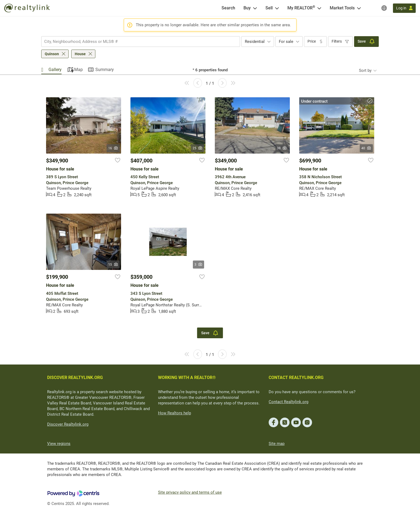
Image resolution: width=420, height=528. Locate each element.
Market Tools (342, 8)
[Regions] (384, 8)
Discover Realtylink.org (68, 424)
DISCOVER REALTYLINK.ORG (75, 378)
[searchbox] (137, 42)
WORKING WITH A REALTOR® (187, 378)
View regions (59, 444)
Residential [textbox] (255, 42)
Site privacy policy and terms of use (190, 492)
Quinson (52, 54)
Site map (277, 444)
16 (113, 148)
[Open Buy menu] (255, 8)
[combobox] (141, 42)
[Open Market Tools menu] (359, 8)
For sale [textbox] (286, 42)
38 (282, 148)
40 (366, 148)
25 (198, 148)
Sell (269, 8)
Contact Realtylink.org (288, 402)
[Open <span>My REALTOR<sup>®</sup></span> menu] (319, 8)
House (80, 54)
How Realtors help (175, 413)
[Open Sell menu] (277, 8)
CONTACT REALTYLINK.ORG (296, 378)
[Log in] (404, 8)
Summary (105, 70)
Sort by (365, 70)
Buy (247, 8)
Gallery (55, 70)
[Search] (228, 8)
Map (78, 70)
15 (113, 265)
